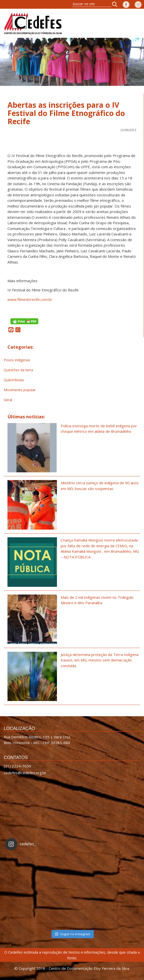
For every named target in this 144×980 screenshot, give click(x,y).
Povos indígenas (17, 360)
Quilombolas (14, 380)
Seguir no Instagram (73, 934)
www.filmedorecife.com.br (30, 299)
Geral (8, 400)
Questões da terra (18, 370)
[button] (116, 4)
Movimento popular (20, 390)
